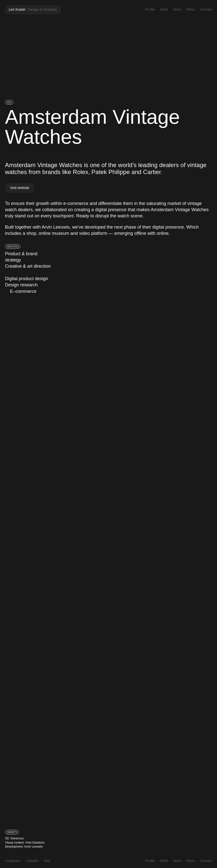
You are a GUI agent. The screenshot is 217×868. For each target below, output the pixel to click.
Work (177, 9)
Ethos (191, 9)
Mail (47, 861)
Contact (206, 9)
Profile (150, 9)
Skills (164, 9)
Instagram (13, 861)
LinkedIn (32, 861)
